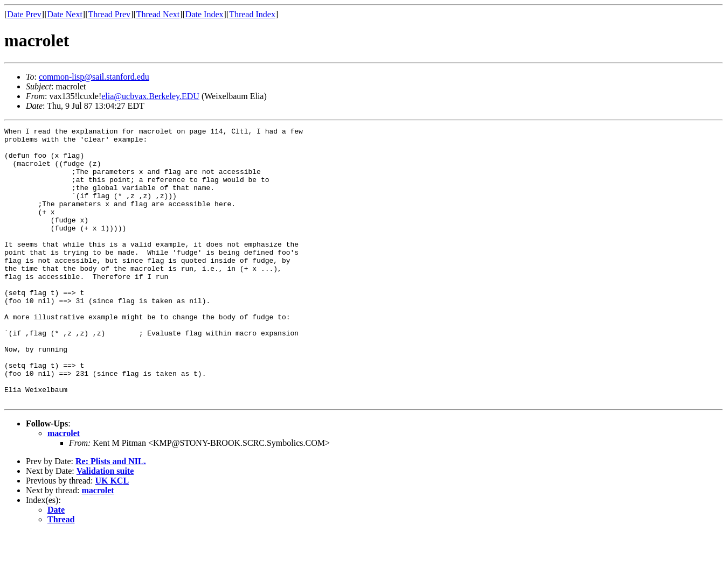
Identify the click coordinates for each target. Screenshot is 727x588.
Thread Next (158, 14)
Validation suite (105, 526)
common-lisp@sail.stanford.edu (94, 77)
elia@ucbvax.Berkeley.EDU (150, 96)
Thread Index (252, 14)
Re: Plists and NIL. (111, 516)
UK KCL (112, 535)
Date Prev (24, 14)
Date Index (205, 14)
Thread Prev (109, 14)
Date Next (65, 14)
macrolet (64, 488)
